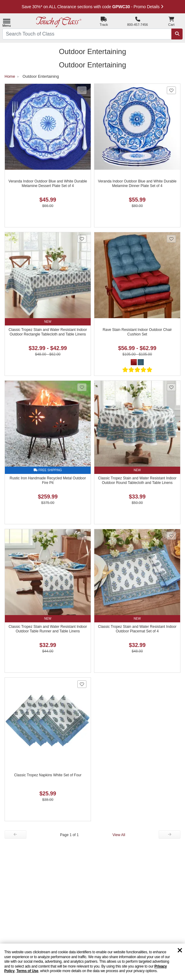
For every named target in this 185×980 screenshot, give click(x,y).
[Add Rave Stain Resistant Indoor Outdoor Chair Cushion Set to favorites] (171, 239)
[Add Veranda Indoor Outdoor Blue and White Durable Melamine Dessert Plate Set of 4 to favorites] (82, 90)
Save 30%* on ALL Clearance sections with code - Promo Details (92, 7)
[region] (92, 962)
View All (119, 835)
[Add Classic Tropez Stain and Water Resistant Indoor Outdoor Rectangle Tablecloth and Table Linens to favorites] (82, 239)
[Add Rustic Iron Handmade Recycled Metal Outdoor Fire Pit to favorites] (82, 387)
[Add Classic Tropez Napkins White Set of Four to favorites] (82, 684)
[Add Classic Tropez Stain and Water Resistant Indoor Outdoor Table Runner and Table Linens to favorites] (82, 536)
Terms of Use (27, 971)
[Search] (177, 34)
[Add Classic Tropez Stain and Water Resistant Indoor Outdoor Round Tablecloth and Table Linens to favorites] (171, 387)
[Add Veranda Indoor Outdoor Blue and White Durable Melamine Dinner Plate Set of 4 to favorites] (171, 90)
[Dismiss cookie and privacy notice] (180, 951)
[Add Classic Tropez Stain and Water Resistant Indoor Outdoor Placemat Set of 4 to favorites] (171, 536)
